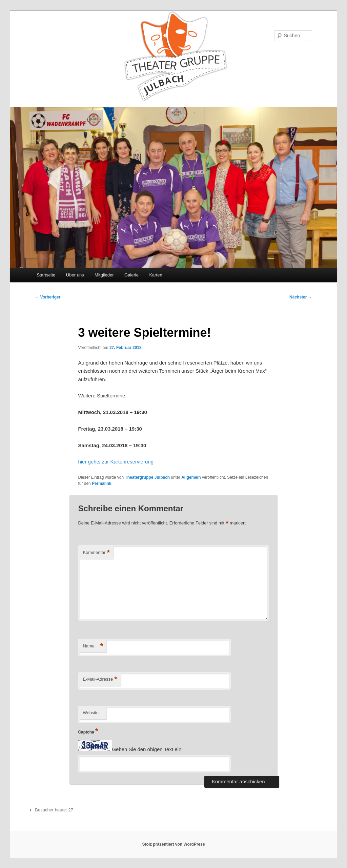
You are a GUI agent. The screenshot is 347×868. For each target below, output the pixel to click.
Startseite (46, 275)
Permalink (101, 483)
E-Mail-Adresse (100, 679)
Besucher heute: (52, 810)
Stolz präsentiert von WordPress (173, 844)
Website (91, 713)
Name (93, 646)
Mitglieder (104, 275)
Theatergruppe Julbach (147, 477)
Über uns (75, 275)
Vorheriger (48, 297)
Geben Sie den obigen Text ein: (147, 749)
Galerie (131, 275)
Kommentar (96, 553)
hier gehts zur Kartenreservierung (116, 462)
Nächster (301, 297)
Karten (156, 275)
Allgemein (191, 477)
